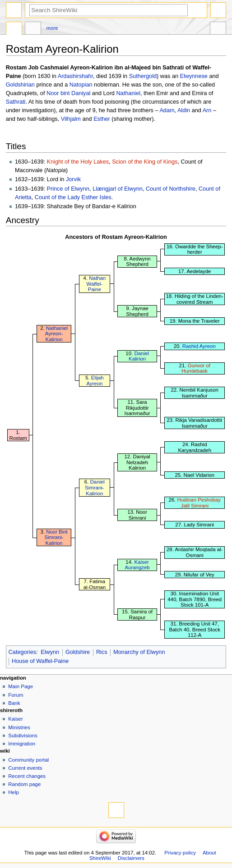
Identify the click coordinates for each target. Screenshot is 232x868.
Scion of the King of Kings (145, 162)
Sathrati (16, 102)
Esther (102, 119)
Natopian (81, 85)
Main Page (21, 686)
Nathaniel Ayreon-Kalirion (56, 334)
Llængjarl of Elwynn (118, 189)
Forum (16, 695)
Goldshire (78, 652)
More (52, 28)
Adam (167, 110)
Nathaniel (128, 93)
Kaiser (15, 719)
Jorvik (73, 179)
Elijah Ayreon (95, 381)
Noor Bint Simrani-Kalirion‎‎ (56, 537)
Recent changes (27, 776)
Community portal (28, 760)
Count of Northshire (171, 189)
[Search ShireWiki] (109, 10)
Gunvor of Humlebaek (196, 368)
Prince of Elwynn (68, 189)
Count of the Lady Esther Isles (73, 197)
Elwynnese (194, 76)
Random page (24, 784)
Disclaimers (131, 858)
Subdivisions (23, 736)
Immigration (22, 744)
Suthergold (143, 76)
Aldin (184, 110)
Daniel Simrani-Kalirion (95, 487)
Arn (207, 110)
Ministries (19, 727)
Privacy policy (180, 853)
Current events (25, 768)
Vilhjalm (71, 119)
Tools (218, 29)
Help (14, 792)
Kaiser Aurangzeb (137, 565)
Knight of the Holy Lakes (78, 162)
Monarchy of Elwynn (139, 652)
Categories (22, 652)
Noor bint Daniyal (68, 93)
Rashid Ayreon (199, 346)
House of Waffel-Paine (40, 661)
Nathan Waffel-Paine (96, 284)
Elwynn (50, 652)
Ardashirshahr (75, 76)
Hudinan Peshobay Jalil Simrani (199, 503)
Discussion (33, 29)
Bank (14, 703)
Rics (102, 652)
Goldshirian (20, 85)
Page (14, 29)
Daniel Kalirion (139, 356)
